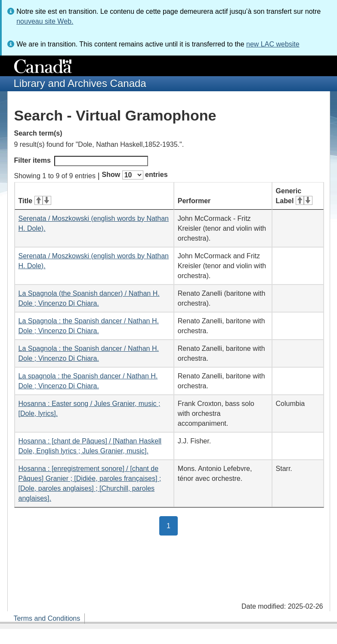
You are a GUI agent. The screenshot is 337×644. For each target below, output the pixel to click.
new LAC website (273, 44)
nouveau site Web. (45, 21)
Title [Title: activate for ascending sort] (35, 201)
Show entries (135, 175)
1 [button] (172, 525)
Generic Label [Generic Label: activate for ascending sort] (294, 196)
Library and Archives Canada (80, 83)
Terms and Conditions (47, 618)
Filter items (81, 161)
